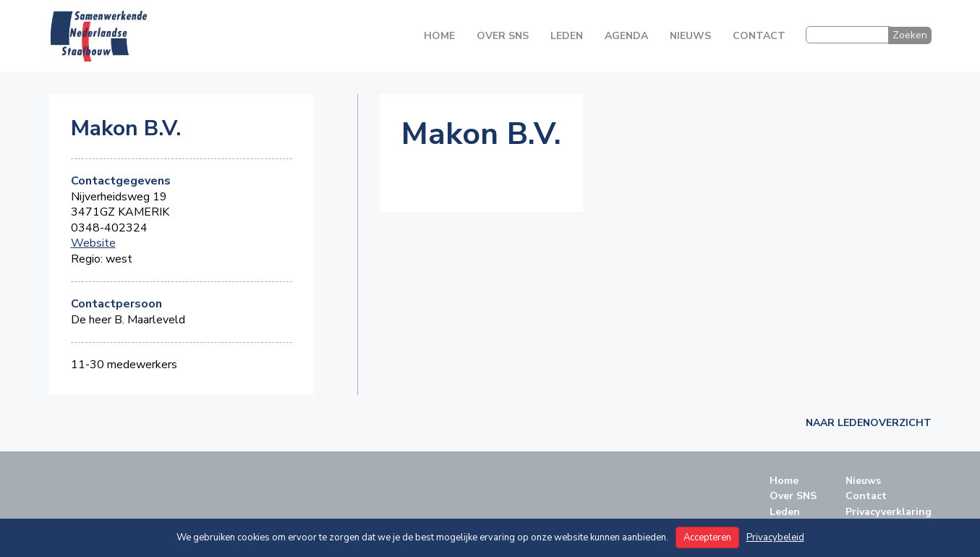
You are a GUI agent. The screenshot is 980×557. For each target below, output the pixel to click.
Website (93, 243)
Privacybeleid (775, 537)
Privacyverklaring (889, 512)
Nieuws (690, 36)
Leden (567, 36)
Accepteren (707, 537)
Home (439, 36)
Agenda (626, 36)
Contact (759, 36)
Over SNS (503, 36)
